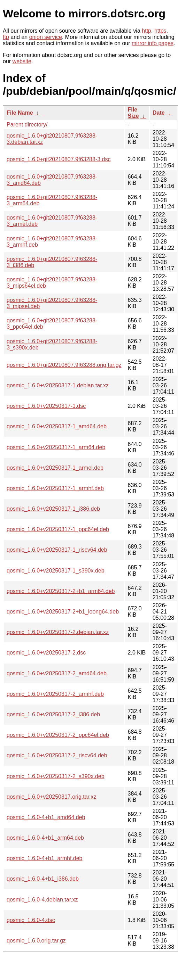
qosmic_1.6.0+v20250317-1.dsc (46, 406)
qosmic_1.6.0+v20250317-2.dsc (46, 653)
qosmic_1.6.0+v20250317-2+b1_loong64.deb (63, 612)
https (160, 31)
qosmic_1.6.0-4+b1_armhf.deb (44, 858)
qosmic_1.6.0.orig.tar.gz (36, 941)
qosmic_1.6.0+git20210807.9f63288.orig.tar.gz (64, 365)
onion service (46, 37)
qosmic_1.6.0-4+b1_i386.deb (43, 879)
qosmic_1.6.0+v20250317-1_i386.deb (53, 509)
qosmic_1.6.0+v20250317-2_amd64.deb (57, 673)
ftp (6, 37)
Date (159, 113)
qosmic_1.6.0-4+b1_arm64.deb (45, 838)
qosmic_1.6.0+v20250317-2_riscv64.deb (57, 755)
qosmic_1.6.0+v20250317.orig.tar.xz (52, 797)
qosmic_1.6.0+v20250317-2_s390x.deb (56, 776)
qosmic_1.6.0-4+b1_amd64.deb (46, 817)
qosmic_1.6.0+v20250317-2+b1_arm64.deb (61, 591)
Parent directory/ (27, 125)
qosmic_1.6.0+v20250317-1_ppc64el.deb (58, 529)
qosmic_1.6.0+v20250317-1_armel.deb (55, 468)
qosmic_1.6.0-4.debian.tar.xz (42, 900)
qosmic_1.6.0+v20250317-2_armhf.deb (55, 694)
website (22, 61)
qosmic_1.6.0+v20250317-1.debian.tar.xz (58, 385)
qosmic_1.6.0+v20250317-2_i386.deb (53, 714)
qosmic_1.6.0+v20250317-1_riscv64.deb (57, 550)
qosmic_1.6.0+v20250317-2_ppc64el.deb (58, 735)
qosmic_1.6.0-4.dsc (31, 920)
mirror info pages (153, 43)
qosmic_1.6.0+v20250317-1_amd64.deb (57, 426)
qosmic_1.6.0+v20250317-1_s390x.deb (56, 571)
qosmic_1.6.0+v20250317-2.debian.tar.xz (58, 632)
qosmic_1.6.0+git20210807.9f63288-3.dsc (59, 159)
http (146, 31)
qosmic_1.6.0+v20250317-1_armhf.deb (55, 488)
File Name (20, 113)
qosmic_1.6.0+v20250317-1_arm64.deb (56, 447)
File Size (133, 113)
